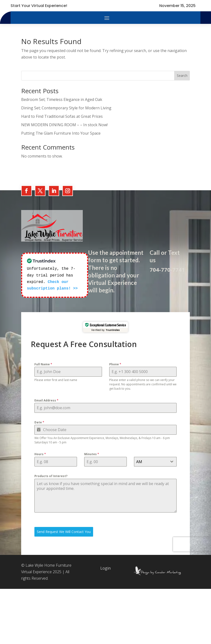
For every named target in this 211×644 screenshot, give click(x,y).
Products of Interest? (51, 476)
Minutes (92, 454)
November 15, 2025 (177, 6)
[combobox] (155, 461)
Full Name (43, 364)
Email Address (46, 400)
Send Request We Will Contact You (64, 531)
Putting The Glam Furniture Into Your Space (61, 133)
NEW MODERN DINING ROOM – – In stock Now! (64, 125)
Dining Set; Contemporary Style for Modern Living (66, 108)
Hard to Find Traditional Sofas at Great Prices (62, 116)
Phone (115, 364)
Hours (40, 454)
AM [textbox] (139, 461)
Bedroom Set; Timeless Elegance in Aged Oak (62, 99)
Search (182, 76)
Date (39, 422)
